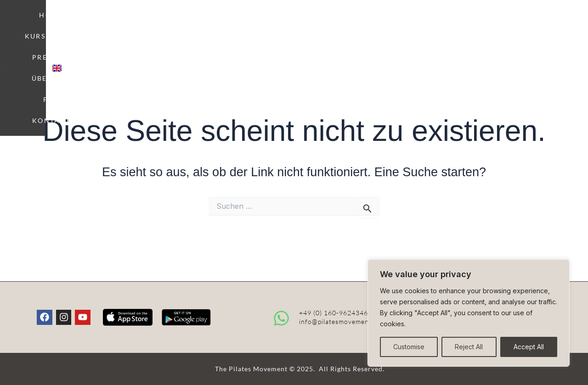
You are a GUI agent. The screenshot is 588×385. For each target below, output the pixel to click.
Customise (409, 347)
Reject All (469, 347)
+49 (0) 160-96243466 (336, 313)
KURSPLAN (245, 22)
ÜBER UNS (367, 22)
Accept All (529, 347)
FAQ (413, 22)
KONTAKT (459, 22)
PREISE (309, 22)
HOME (188, 22)
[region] (469, 313)
